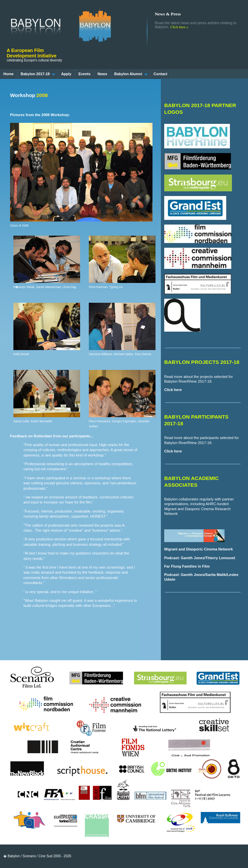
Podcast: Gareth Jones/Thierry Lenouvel (200, 558)
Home (9, 74)
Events (84, 74)
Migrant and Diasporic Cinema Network (199, 549)
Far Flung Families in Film (187, 566)
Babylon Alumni (131, 74)
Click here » (179, 27)
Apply (66, 74)
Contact (160, 74)
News (102, 74)
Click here (173, 390)
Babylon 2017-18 (38, 74)
